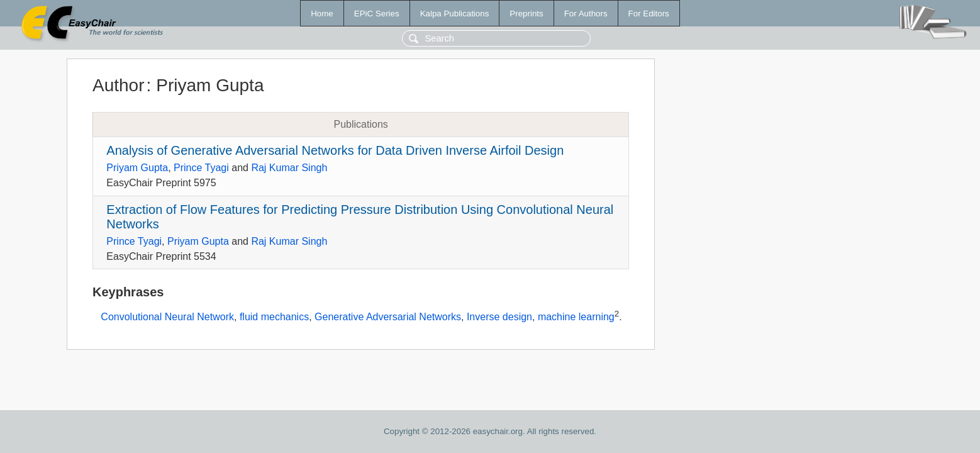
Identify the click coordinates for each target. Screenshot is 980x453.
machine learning (576, 317)
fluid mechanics (274, 317)
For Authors (586, 14)
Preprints (526, 14)
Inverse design (499, 317)
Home (322, 14)
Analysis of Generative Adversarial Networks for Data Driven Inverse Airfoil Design (335, 150)
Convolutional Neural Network (167, 317)
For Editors (649, 14)
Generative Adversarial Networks (388, 317)
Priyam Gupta (137, 168)
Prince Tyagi (201, 168)
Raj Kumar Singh (289, 168)
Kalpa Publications (455, 14)
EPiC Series (377, 14)
